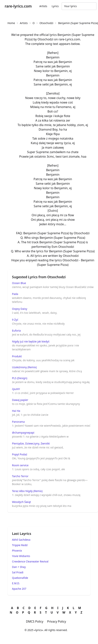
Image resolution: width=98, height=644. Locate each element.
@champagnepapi (23, 433)
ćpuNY (16, 389)
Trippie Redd (20, 545)
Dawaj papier (20, 400)
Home (11, 23)
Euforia (16, 331)
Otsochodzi (46, 23)
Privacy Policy (56, 621)
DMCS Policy (35, 621)
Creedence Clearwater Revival (30, 561)
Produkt (17, 356)
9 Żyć (15, 320)
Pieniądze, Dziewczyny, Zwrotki (31, 443)
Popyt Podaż (20, 454)
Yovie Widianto (21, 556)
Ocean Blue (19, 283)
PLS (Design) (20, 378)
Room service (20, 465)
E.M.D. (16, 583)
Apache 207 (19, 589)
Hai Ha (16, 411)
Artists (43, 6)
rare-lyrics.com (18, 6)
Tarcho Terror (20, 476)
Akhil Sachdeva (21, 540)
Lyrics (55, 6)
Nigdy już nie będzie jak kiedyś (31, 341)
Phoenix (17, 551)
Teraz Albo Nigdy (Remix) (27, 491)
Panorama (18, 422)
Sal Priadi (18, 572)
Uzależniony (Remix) (24, 367)
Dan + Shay (19, 567)
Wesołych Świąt (21, 502)
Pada (15, 294)
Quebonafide (20, 578)
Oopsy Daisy (20, 309)
